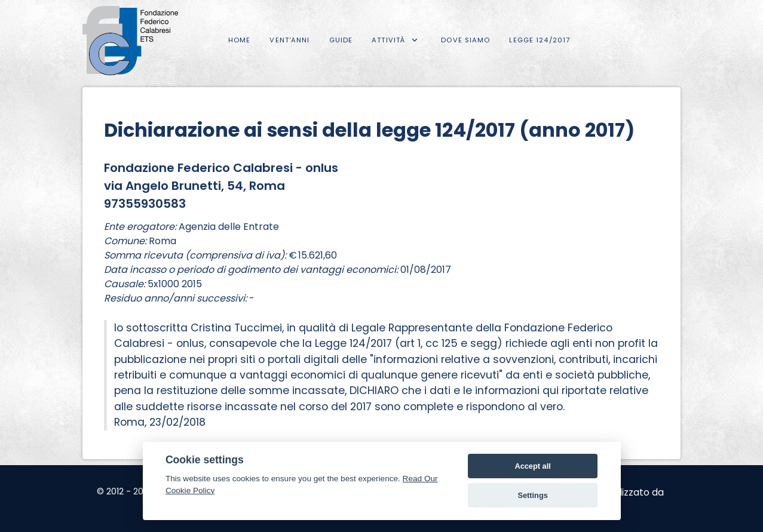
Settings (532, 495)
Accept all (532, 466)
